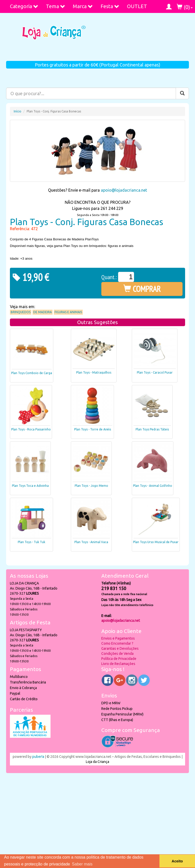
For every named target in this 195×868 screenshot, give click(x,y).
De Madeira (43, 312)
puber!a (38, 757)
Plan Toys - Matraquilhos (94, 372)
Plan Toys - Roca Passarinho (31, 429)
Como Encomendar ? (117, 643)
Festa (110, 6)
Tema (56, 6)
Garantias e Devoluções (120, 648)
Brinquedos (21, 312)
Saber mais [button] (82, 864)
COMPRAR (142, 289)
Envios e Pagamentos (118, 638)
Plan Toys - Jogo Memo (91, 486)
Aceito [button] (177, 861)
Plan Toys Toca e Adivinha (30, 486)
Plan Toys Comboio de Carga (32, 373)
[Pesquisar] (182, 93)
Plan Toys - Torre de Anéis (93, 429)
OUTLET (137, 6)
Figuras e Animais (68, 312)
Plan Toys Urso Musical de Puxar (156, 542)
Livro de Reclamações (118, 664)
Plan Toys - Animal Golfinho (153, 486)
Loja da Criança (97, 762)
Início (18, 111)
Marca (83, 6)
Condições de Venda (117, 654)
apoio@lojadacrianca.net (124, 190)
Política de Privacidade (119, 659)
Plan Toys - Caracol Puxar (155, 372)
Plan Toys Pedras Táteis (152, 429)
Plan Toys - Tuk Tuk (31, 542)
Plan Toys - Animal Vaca (91, 542)
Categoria (24, 6)
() (185, 7)
